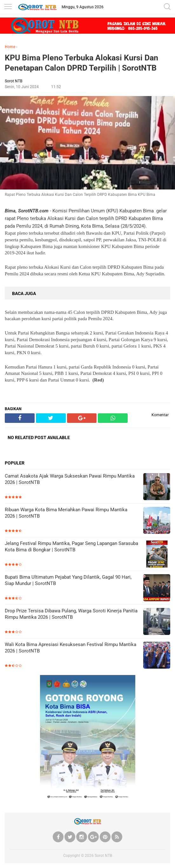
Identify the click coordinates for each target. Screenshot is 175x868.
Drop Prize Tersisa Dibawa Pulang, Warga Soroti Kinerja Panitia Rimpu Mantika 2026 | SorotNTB (71, 614)
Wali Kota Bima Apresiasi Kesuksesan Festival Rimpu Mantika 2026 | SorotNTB (71, 648)
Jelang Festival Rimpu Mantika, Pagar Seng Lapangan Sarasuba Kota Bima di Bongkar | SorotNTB (71, 547)
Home (10, 47)
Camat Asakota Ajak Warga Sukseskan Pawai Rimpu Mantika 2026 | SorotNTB (70, 479)
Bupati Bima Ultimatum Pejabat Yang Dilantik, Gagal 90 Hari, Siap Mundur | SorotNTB (68, 580)
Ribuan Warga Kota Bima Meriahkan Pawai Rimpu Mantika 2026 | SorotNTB (66, 513)
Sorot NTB (103, 856)
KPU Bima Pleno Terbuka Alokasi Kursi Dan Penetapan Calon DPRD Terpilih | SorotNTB (81, 63)
